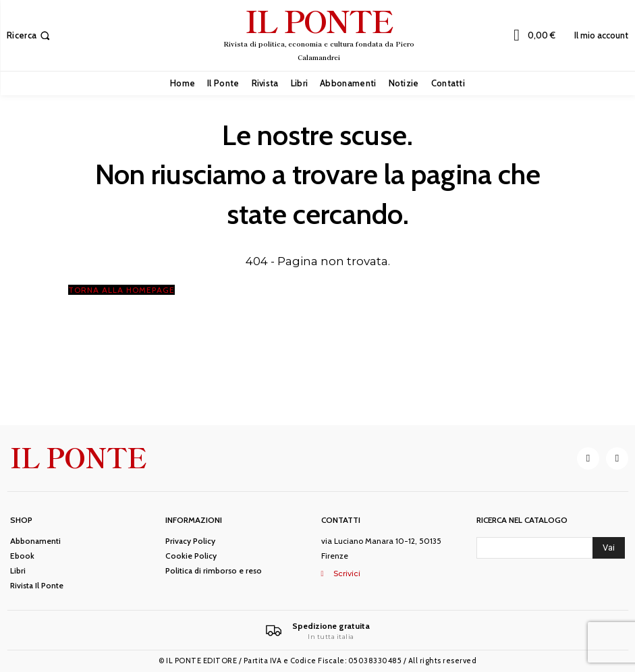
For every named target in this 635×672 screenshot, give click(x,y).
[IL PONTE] (319, 34)
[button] (30, 35)
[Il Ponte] (317, 631)
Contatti (341, 520)
